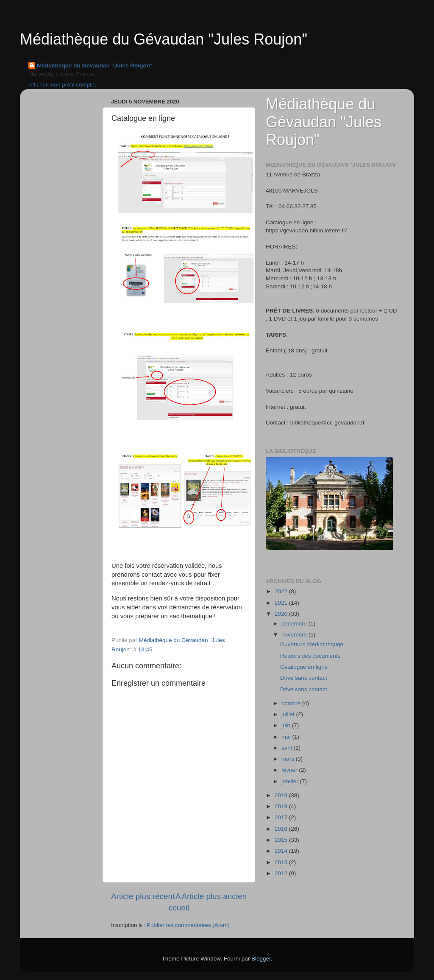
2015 (282, 840)
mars (289, 759)
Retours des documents (310, 656)
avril (288, 748)
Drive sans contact (304, 678)
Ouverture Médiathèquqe (312, 644)
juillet (289, 714)
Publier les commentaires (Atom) (188, 925)
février (290, 770)
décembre (295, 624)
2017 (282, 817)
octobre (292, 703)
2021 (282, 603)
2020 (282, 614)
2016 (282, 829)
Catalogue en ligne (304, 667)
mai (287, 737)
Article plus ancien (214, 896)
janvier (291, 781)
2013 (282, 862)
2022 (282, 591)
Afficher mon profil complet (62, 85)
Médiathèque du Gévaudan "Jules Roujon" (164, 39)
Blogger (261, 959)
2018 (282, 806)
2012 (282, 873)
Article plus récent (143, 896)
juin (287, 725)
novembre (295, 635)
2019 (282, 795)
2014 (282, 851)
